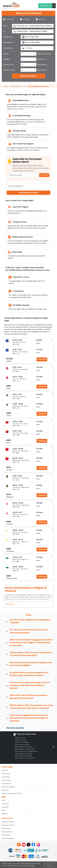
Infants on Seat (9, 70)
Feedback (5, 807)
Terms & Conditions (8, 787)
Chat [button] (3, 800)
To (4, 31)
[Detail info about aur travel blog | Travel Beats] (19, 845)
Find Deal (42, 359)
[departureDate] (37, 37)
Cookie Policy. (30, 866)
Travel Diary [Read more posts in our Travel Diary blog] (6, 777)
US (25, 86)
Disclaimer (5, 790)
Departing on (8, 37)
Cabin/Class (8, 48)
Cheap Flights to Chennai (38, 86)
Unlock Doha (6, 835)
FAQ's (4, 810)
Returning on (8, 42)
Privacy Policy (6, 780)
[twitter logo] (28, 845)
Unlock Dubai (6, 828)
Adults (6, 54)
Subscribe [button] (44, 175)
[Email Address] (28, 175)
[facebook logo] (33, 845)
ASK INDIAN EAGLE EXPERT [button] (29, 193)
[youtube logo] (24, 845)
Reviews (5, 814)
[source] (33, 26)
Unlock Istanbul (7, 832)
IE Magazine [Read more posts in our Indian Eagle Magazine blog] (6, 774)
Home (7, 86)
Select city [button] (45, 6)
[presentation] (15, 26)
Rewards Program (8, 822)
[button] (54, 6)
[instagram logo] (38, 845)
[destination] (33, 31)
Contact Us (5, 804)
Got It (49, 865)
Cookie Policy (6, 784)
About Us (5, 770)
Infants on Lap (9, 65)
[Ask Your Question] (28, 186)
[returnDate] (37, 42)
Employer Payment (8, 825)
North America (16, 86)
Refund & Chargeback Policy (12, 793)
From (5, 26)
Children (7, 59)
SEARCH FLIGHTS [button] (28, 76)
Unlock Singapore (8, 838)
